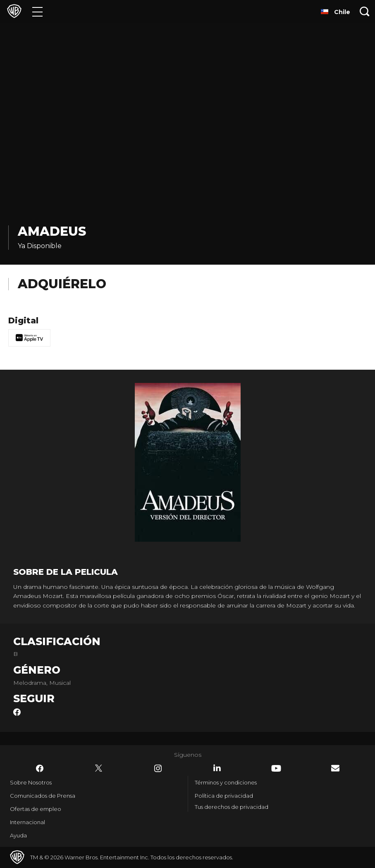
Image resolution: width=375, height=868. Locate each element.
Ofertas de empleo (36, 809)
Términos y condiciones (226, 782)
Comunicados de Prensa (43, 796)
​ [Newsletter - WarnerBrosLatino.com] (335, 768)
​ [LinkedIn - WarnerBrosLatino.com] (217, 768)
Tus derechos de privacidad (232, 807)
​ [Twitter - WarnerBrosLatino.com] (99, 768)
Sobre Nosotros (31, 782)
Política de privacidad (224, 796)
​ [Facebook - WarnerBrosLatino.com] (40, 768)
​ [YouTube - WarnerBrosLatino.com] (276, 768)
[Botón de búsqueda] (365, 11)
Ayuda (18, 835)
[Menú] (37, 11)
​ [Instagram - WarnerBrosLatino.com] (158, 768)
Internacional (27, 822)
